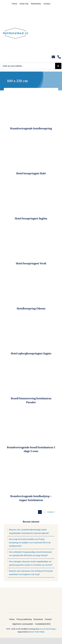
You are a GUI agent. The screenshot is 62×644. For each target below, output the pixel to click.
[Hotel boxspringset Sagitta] (31, 182)
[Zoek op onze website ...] (28, 66)
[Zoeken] (58, 66)
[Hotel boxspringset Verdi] (31, 227)
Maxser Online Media (36, 632)
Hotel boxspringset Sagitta (31, 218)
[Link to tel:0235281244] (59, 57)
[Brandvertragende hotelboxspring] (31, 92)
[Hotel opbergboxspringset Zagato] (31, 317)
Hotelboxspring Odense (31, 308)
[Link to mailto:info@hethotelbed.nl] (53, 57)
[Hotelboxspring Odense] (31, 272)
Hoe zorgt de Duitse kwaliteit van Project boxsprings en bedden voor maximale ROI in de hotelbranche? (30, 543)
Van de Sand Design (48, 629)
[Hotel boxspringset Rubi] (31, 137)
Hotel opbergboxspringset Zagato (31, 353)
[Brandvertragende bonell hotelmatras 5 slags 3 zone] (31, 411)
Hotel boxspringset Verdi (31, 263)
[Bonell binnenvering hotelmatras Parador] (31, 362)
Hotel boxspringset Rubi (31, 173)
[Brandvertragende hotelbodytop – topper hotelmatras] (31, 460)
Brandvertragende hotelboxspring (31, 128)
